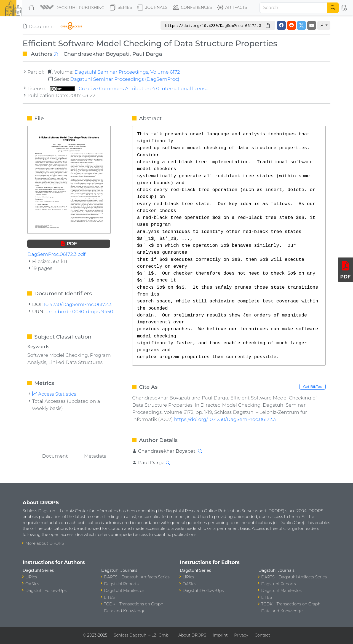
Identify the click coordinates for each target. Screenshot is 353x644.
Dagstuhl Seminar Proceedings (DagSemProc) (125, 79)
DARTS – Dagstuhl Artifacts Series (137, 577)
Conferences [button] (192, 8)
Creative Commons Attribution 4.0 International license (129, 88)
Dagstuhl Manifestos (124, 591)
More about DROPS (45, 543)
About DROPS (192, 635)
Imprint (220, 635)
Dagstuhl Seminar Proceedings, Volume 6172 (127, 72)
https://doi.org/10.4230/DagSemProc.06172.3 (225, 419)
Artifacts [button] (232, 8)
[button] (73, 8)
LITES (109, 597)
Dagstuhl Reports (121, 584)
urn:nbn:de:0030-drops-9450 (79, 311)
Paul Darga (147, 54)
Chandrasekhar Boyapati (97, 54)
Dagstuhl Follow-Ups (46, 591)
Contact (262, 635)
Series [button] (121, 8)
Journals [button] (152, 8)
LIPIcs (31, 577)
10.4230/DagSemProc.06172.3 (78, 304)
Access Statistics (54, 394)
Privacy (241, 635)
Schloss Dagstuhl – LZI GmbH (143, 635)
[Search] (293, 8)
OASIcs (32, 584)
